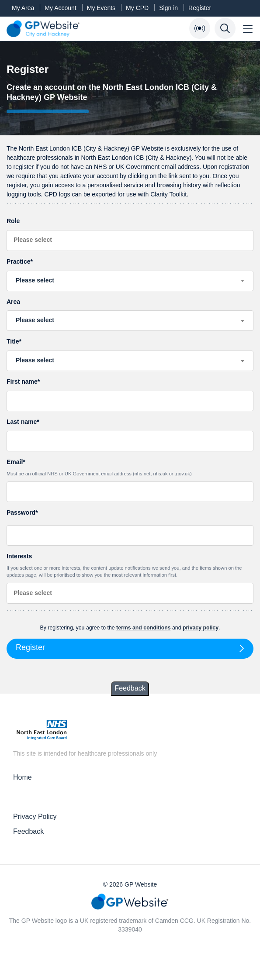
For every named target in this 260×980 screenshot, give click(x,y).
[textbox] (130, 280)
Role (13, 221)
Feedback (130, 688)
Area (13, 302)
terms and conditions (144, 628)
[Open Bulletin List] (200, 28)
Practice (18, 261)
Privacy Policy (35, 817)
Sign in (168, 8)
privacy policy (201, 628)
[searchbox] (130, 240)
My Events (101, 8)
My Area (23, 8)
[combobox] (130, 241)
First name (22, 382)
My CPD (137, 8)
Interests (130, 566)
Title (13, 341)
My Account (60, 8)
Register (200, 8)
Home (23, 777)
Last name (22, 422)
